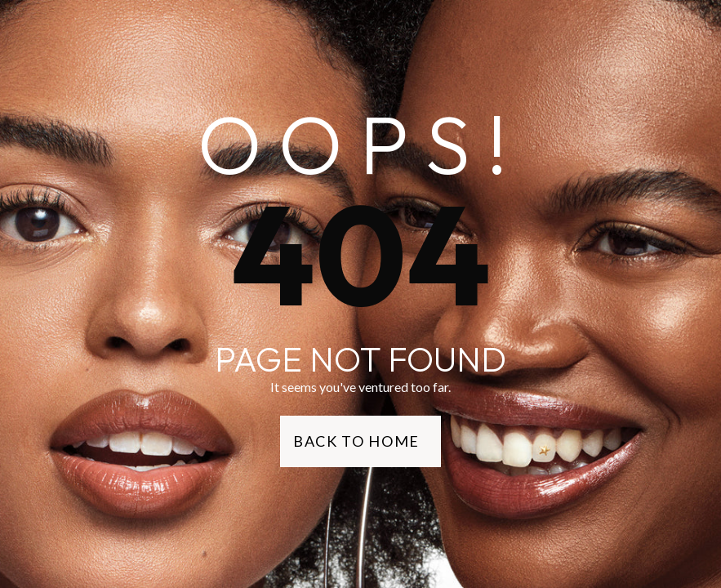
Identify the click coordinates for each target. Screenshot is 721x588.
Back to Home (356, 441)
